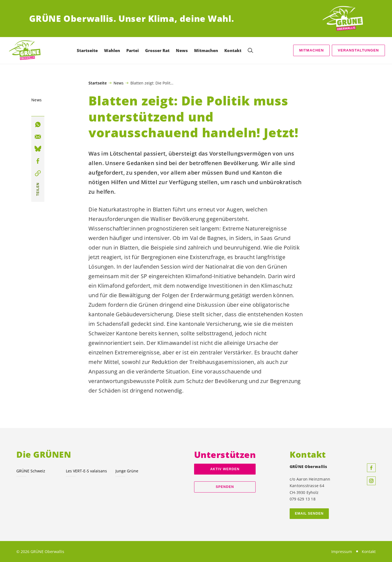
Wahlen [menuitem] (112, 50)
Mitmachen (312, 50)
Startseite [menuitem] (87, 50)
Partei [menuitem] (133, 50)
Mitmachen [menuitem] (206, 50)
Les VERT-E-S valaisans (86, 471)
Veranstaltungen (358, 50)
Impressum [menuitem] (342, 552)
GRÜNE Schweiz (31, 471)
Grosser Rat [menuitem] (157, 50)
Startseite (98, 83)
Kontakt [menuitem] (233, 50)
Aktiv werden (225, 469)
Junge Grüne (127, 471)
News (119, 83)
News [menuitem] (182, 50)
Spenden (225, 487)
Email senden (309, 514)
